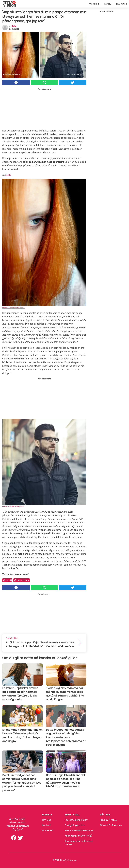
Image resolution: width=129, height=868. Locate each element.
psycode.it (48, 830)
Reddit (8, 175)
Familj (108, 4)
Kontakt (46, 825)
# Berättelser (22, 580)
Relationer (121, 4)
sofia (14, 26)
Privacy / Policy (108, 820)
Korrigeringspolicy (75, 825)
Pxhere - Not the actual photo (13, 308)
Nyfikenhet (95, 4)
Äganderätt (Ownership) (78, 836)
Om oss (47, 820)
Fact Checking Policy (76, 820)
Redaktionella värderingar (79, 830)
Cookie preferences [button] (111, 825)
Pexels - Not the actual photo (13, 506)
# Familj (7, 580)
